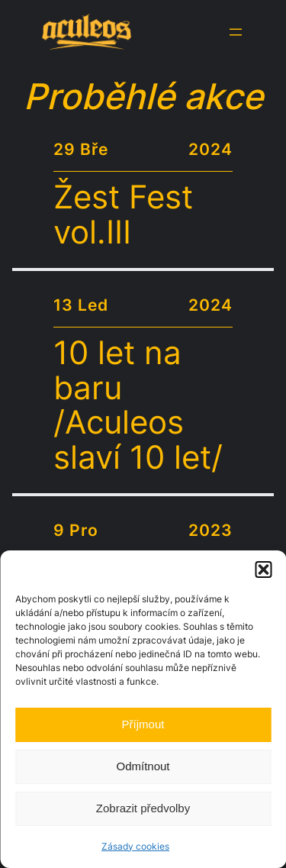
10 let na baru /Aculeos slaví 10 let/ (138, 406)
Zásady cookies (135, 846)
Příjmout (143, 724)
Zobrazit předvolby (143, 808)
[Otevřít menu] (236, 32)
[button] (263, 570)
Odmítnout (143, 766)
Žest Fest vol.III (123, 215)
